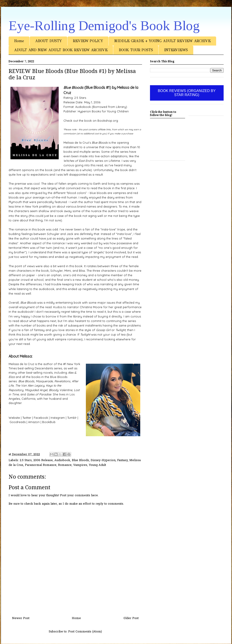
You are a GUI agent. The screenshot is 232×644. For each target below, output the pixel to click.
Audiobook (62, 460)
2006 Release (43, 460)
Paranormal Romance (41, 465)
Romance (65, 465)
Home (19, 41)
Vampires (80, 465)
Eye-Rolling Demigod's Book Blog (104, 26)
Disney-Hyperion (103, 460)
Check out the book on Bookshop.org (91, 121)
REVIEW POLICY (88, 41)
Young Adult (97, 465)
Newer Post (21, 618)
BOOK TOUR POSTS (136, 50)
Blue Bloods (80, 460)
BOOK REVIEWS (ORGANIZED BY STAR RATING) (187, 93)
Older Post (131, 618)
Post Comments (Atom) (85, 632)
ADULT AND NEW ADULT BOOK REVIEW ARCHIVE (61, 50)
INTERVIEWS (176, 50)
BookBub (49, 422)
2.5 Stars (26, 460)
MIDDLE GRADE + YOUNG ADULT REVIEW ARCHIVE (162, 41)
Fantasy (122, 460)
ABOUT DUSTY (48, 41)
